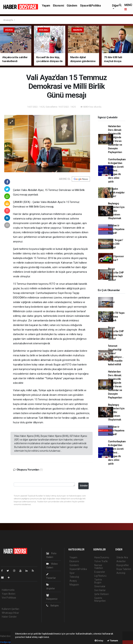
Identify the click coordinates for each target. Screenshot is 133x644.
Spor (72, 573)
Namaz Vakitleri (99, 567)
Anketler (121, 561)
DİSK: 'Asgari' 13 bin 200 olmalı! (115, 244)
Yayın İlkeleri (8, 594)
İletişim (53, 606)
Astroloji (121, 573)
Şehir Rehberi (102, 594)
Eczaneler (100, 572)
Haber (111, 302)
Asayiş (73, 581)
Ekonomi (58, 6)
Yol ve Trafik (101, 561)
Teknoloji (74, 577)
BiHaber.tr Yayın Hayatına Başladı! (116, 229)
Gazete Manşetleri (100, 599)
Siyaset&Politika (90, 6)
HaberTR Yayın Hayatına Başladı (116, 317)
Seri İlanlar (100, 590)
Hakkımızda (8, 590)
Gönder (84, 486)
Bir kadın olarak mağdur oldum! (116, 193)
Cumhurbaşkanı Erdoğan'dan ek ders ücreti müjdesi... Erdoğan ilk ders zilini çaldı (117, 170)
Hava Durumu (102, 557)
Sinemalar (100, 586)
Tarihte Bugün (98, 581)
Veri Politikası (9, 598)
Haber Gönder (9, 617)
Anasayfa (8, 20)
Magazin (74, 585)
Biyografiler (123, 565)
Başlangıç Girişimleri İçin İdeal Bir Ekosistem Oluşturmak (116, 211)
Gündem (72, 6)
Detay (99, 641)
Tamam (113, 641)
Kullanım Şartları (10, 609)
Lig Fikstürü (100, 576)
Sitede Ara (122, 557)
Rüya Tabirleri (124, 569)
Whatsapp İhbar (10, 613)
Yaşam (46, 6)
